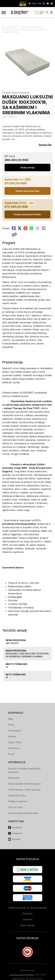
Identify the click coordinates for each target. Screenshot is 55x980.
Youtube (16, 839)
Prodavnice (14, 748)
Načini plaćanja (27, 859)
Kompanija (16, 713)
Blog (10, 719)
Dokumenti (14, 778)
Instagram (17, 833)
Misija (11, 725)
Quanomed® (13, 27)
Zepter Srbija (15, 742)
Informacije (17, 762)
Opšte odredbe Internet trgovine (25, 784)
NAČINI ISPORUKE (27, 938)
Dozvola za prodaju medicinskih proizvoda (24, 770)
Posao (11, 754)
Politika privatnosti (18, 801)
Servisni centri (15, 807)
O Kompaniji (15, 731)
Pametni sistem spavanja (31, 27)
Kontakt (12, 737)
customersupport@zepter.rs (22, 975)
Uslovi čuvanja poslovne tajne (23, 813)
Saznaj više (45, 145)
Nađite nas (16, 821)
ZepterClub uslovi (17, 796)
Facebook (17, 828)
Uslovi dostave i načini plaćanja (24, 790)
